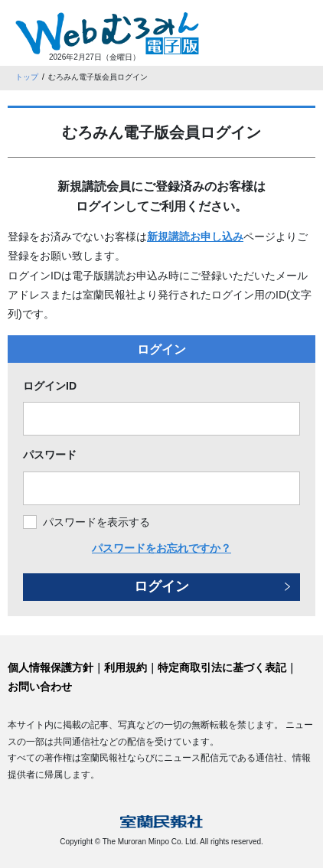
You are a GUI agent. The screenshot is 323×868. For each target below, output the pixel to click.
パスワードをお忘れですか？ (161, 548)
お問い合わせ (40, 687)
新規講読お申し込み (195, 237)
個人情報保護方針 (51, 667)
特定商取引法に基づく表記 (222, 667)
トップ (27, 77)
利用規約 (126, 667)
